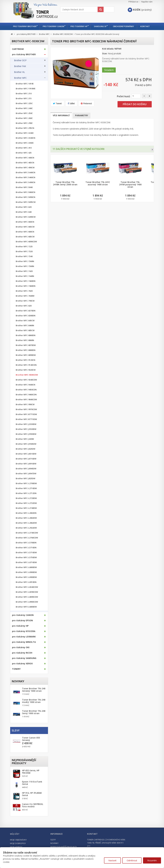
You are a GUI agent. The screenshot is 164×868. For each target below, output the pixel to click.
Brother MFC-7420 (24, 279)
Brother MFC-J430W (25, 446)
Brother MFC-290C (24, 130)
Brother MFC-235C (24, 111)
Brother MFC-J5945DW (26, 451)
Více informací (61, 123)
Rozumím (152, 860)
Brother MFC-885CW (25, 338)
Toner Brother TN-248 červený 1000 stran (34, 697)
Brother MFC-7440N (25, 283)
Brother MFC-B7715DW (26, 422)
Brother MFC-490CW (25, 175)
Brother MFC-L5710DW (26, 560)
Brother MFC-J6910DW (26, 471)
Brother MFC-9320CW (26, 377)
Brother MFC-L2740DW (26, 515)
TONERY (16, 676)
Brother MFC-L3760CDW (27, 545)
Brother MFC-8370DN (26, 318)
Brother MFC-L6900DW (26, 580)
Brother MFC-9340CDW (26, 387)
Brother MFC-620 (24, 214)
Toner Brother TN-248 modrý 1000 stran (34, 708)
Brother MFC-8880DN (26, 358)
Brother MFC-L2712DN (26, 501)
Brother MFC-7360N (25, 269)
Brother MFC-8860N (25, 348)
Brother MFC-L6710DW (26, 570)
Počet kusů (123, 104)
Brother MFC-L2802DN (26, 520)
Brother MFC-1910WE (26, 96)
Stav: (105, 61)
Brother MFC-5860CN (25, 200)
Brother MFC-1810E (25, 91)
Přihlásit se (133, 2)
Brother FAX (20, 74)
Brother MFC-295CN (25, 135)
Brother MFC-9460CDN (26, 402)
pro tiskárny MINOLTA (24, 649)
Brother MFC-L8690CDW (27, 604)
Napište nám (147, 2)
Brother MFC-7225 (24, 254)
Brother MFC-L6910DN (26, 589)
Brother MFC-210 (24, 101)
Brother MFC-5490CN (25, 190)
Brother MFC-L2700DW (26, 491)
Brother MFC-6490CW (26, 224)
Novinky (18, 689)
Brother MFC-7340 (24, 264)
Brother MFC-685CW (25, 244)
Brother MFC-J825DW (25, 486)
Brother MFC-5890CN (25, 205)
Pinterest (86, 111)
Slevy (16, 738)
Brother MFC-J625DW (25, 456)
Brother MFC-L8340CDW (27, 594)
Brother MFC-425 (24, 160)
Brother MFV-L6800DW (26, 614)
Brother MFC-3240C (25, 140)
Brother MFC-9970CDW (26, 417)
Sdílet (71, 111)
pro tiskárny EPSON (22, 628)
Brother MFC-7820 (24, 298)
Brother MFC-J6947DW (26, 481)
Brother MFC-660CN (25, 229)
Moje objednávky (18, 847)
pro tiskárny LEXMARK (24, 644)
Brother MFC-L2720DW (26, 506)
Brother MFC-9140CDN (26, 372)
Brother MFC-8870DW (26, 353)
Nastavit (112, 860)
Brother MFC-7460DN (26, 288)
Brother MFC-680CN (25, 239)
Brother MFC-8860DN (26, 343)
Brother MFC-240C (24, 116)
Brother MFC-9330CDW (27, 382)
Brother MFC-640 (24, 219)
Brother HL (19, 79)
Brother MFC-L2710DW (26, 496)
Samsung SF (102, 26)
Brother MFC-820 (24, 313)
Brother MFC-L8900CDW (27, 609)
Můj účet (15, 841)
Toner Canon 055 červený (31, 746)
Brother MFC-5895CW (26, 209)
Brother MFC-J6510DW (26, 461)
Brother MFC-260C (24, 126)
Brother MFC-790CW (25, 308)
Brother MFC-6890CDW (26, 249)
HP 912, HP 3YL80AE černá (32, 801)
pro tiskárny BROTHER (25, 26)
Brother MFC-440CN (25, 165)
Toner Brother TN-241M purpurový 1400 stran (130, 192)
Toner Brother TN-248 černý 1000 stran (34, 719)
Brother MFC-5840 (24, 195)
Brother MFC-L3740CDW (27, 540)
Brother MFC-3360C (25, 150)
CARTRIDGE (18, 56)
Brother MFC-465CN (25, 170)
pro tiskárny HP (81, 26)
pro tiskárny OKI (21, 655)
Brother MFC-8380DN (26, 323)
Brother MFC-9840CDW (26, 407)
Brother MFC (20, 85)
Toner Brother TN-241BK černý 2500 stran (65, 191)
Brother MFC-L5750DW (26, 565)
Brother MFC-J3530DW (26, 436)
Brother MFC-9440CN (25, 392)
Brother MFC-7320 (24, 259)
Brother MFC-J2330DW (26, 432)
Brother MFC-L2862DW (26, 530)
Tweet (57, 111)
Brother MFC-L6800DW (26, 575)
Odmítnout (132, 860)
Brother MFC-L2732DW (26, 510)
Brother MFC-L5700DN (26, 550)
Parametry (82, 123)
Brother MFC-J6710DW (26, 466)
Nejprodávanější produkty (24, 769)
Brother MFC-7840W (25, 303)
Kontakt (18, 34)
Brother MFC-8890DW (26, 362)
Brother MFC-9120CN (25, 367)
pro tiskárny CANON (54, 26)
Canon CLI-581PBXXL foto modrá (33, 813)
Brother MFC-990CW (25, 412)
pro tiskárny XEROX (22, 671)
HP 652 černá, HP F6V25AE (31, 779)
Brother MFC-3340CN (25, 145)
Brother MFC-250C (24, 121)
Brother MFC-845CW (25, 328)
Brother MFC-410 (24, 155)
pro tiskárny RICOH (22, 660)
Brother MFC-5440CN (25, 180)
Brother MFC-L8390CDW (27, 599)
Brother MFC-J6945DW (26, 476)
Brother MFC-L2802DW (26, 525)
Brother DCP (20, 68)
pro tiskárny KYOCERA (24, 639)
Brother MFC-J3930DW (26, 441)
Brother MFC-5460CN (25, 185)
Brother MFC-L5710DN (26, 555)
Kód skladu (108, 56)
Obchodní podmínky (126, 26)
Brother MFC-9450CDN (26, 397)
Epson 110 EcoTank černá (32, 790)
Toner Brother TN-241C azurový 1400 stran (98, 191)
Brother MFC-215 (24, 106)
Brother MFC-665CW (25, 234)
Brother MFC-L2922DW (26, 535)
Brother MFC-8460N (25, 333)
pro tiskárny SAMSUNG (24, 666)
